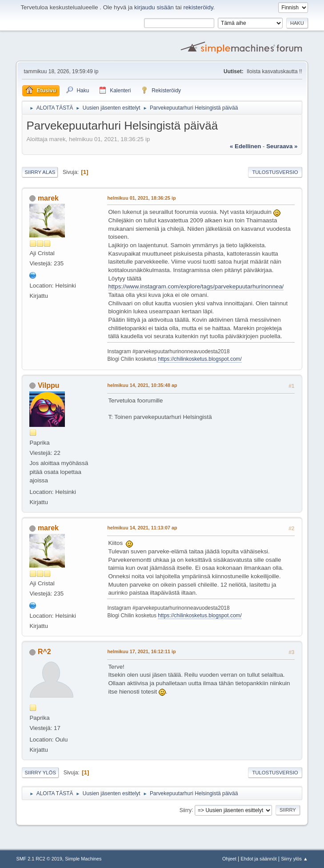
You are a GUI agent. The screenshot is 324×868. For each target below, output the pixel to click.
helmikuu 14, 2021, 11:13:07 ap (142, 528)
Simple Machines (83, 859)
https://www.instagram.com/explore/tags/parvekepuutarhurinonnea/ (196, 286)
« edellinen (245, 146)
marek (48, 198)
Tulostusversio (275, 172)
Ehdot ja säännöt (258, 859)
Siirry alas (40, 172)
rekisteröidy (198, 7)
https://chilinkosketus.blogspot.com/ (200, 359)
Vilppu (49, 385)
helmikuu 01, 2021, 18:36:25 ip (141, 198)
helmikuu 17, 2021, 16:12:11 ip (141, 651)
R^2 (44, 652)
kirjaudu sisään (154, 7)
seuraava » (282, 146)
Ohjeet (229, 859)
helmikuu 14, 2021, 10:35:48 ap (142, 385)
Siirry (186, 810)
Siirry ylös (40, 773)
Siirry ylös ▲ (294, 859)
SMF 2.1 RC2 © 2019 (39, 859)
